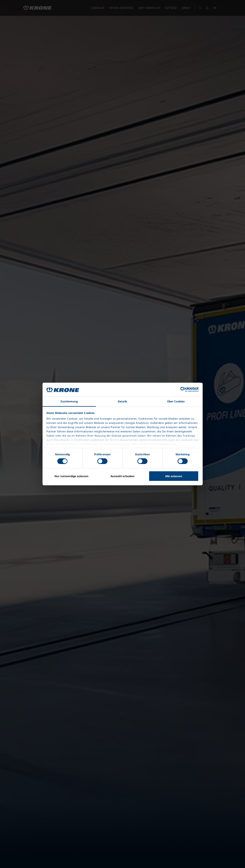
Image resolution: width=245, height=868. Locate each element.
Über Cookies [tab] (176, 401)
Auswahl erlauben (122, 476)
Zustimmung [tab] (69, 401)
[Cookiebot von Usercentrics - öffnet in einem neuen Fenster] (183, 389)
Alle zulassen (174, 476)
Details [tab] (122, 401)
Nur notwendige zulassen (71, 476)
